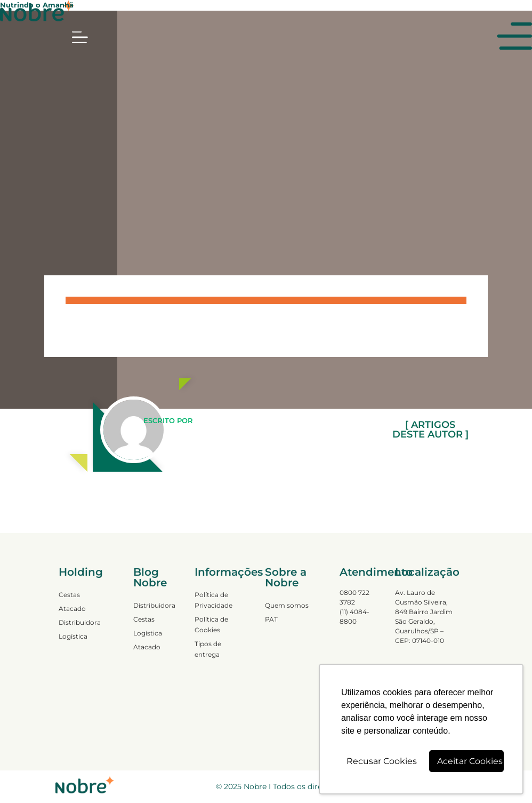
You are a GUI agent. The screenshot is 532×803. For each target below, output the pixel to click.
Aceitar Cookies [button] (470, 761)
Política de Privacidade (213, 600)
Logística (73, 636)
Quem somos (287, 605)
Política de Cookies (211, 625)
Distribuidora (80, 622)
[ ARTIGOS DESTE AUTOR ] (430, 430)
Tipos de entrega (208, 649)
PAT (271, 619)
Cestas (69, 595)
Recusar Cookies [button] (382, 761)
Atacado (72, 609)
